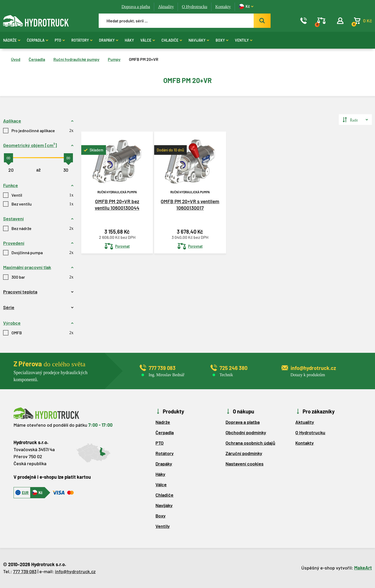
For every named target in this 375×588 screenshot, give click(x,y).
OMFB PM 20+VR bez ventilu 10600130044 (117, 204)
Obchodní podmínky (246, 432)
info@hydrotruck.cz (75, 571)
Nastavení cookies (245, 464)
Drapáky (109, 40)
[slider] (8, 158)
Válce (148, 40)
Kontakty (223, 7)
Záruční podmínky (244, 453)
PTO (60, 40)
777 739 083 (25, 571)
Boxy (222, 40)
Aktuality (166, 7)
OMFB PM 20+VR (144, 59)
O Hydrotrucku (194, 7)
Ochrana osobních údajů (250, 443)
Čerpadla (37, 40)
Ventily (244, 40)
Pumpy (114, 59)
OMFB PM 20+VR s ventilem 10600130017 (190, 204)
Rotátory (82, 40)
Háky (129, 40)
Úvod (16, 59)
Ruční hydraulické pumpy (76, 59)
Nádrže (12, 40)
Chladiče (172, 40)
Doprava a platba (136, 7)
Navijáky (199, 40)
